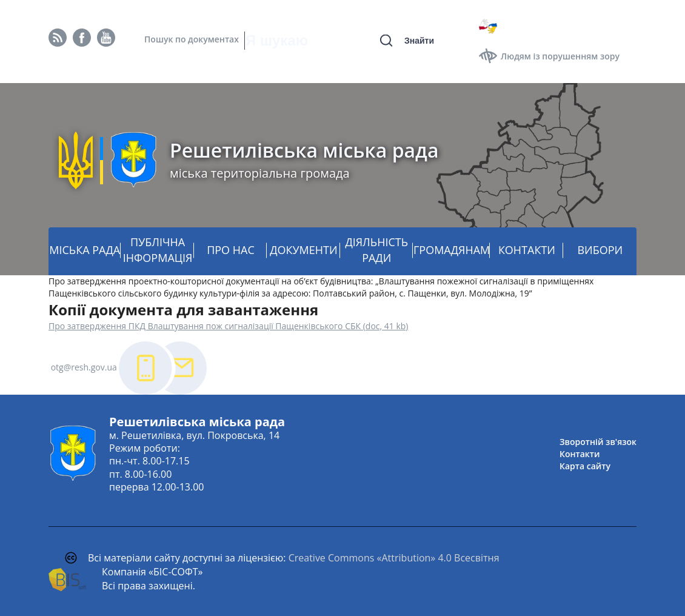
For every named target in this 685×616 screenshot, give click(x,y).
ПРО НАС (231, 250)
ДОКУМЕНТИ (303, 250)
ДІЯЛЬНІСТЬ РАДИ (376, 250)
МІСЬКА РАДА (85, 250)
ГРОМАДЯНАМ (452, 250)
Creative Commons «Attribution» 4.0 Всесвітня (394, 558)
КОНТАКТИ (527, 250)
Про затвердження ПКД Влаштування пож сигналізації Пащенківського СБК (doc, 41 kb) (228, 326)
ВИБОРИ (600, 250)
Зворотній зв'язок (598, 442)
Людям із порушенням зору (560, 56)
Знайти (419, 41)
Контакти (580, 454)
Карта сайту (585, 466)
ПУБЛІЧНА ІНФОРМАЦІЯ (158, 250)
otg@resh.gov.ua (84, 367)
